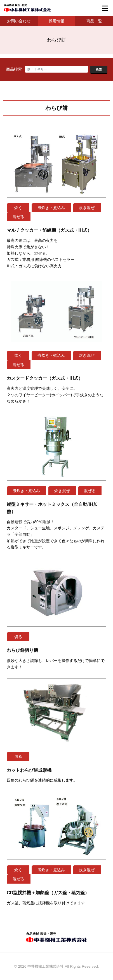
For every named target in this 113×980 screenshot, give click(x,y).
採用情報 (57, 21)
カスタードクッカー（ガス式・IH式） (45, 378)
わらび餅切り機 (22, 650)
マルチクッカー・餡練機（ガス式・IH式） (49, 230)
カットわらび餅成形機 (29, 770)
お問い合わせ (19, 21)
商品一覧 (94, 21)
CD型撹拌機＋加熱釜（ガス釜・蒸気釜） (48, 893)
